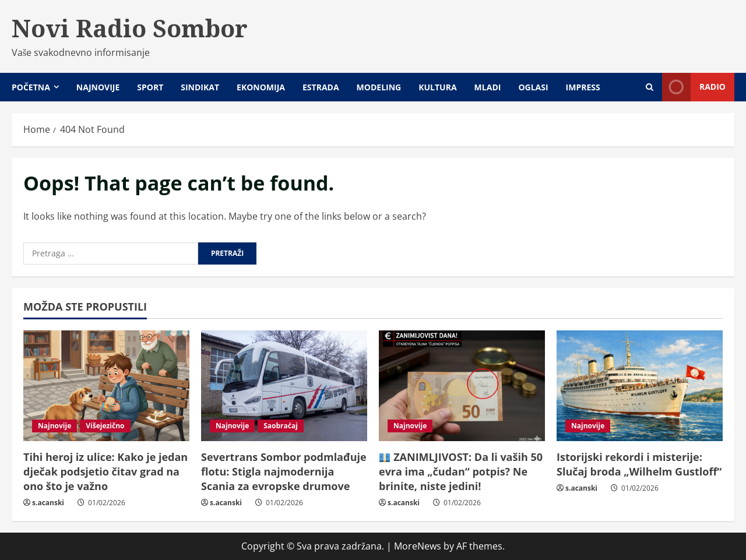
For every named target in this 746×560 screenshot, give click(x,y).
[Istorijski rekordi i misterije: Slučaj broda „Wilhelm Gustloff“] (640, 386)
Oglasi (533, 87)
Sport (150, 87)
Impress (583, 87)
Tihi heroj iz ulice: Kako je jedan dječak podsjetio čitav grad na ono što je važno (105, 471)
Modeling (379, 87)
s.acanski (48, 503)
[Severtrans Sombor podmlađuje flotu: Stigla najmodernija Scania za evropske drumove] (284, 386)
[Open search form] (650, 87)
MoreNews (418, 546)
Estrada (321, 87)
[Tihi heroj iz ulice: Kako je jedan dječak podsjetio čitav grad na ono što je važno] (106, 386)
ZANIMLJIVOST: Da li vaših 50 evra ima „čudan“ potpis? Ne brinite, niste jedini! (461, 471)
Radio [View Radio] (694, 87)
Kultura (437, 87)
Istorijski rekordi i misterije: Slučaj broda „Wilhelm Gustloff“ (639, 464)
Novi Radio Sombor (130, 28)
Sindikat (200, 87)
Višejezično (105, 426)
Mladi (488, 87)
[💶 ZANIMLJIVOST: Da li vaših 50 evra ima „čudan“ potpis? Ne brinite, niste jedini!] (462, 386)
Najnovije (98, 87)
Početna (31, 87)
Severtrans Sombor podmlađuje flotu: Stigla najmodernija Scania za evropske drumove (284, 471)
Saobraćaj (281, 426)
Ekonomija (261, 87)
